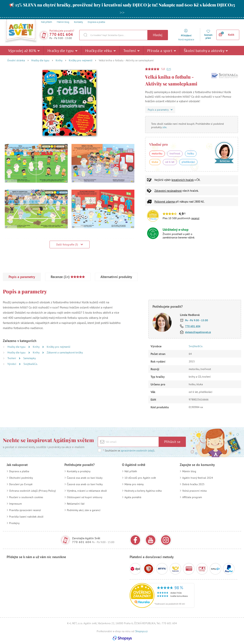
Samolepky (30, 358)
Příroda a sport (162, 50)
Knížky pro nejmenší (81, 60)
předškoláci (188, 162)
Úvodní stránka (16, 60)
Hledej (158, 35)
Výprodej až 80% (24, 50)
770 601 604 (61, 34)
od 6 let (170, 162)
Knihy (59, 60)
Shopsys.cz (141, 631)
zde (164, 127)
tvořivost (175, 153)
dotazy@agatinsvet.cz (198, 332)
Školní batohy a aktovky (206, 50)
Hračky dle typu (62, 50)
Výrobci (12, 364)
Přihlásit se (172, 442)
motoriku (157, 153)
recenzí (195, 218)
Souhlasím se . (129, 451)
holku (191, 153)
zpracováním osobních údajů (138, 451)
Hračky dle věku (100, 50)
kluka (155, 162)
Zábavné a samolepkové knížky (65, 352)
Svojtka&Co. (31, 364)
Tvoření (131, 50)
